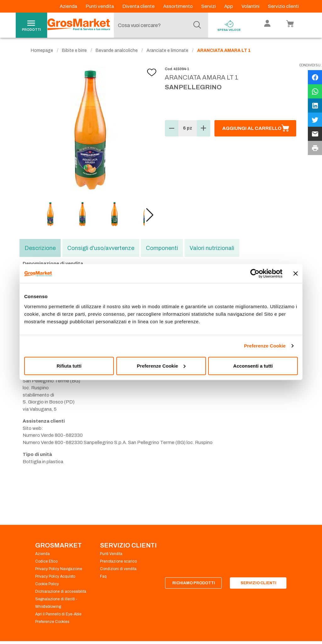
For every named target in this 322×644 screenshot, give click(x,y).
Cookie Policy (47, 584)
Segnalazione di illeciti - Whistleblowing (56, 603)
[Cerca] (197, 25)
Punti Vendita (111, 554)
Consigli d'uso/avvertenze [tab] (101, 248)
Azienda (69, 6)
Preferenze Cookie (265, 346)
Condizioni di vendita (118, 569)
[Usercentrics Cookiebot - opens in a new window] (255, 274)
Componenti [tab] (162, 248)
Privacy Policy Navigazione (59, 569)
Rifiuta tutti (69, 366)
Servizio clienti (283, 6)
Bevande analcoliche (117, 50)
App (229, 6)
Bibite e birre (74, 50)
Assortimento (178, 6)
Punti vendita (100, 6)
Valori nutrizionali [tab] (212, 248)
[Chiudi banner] (296, 274)
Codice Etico (46, 561)
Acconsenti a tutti (253, 366)
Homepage (42, 50)
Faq (103, 576)
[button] (150, 215)
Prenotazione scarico (118, 561)
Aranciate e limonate (167, 50)
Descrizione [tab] (40, 248)
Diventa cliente (139, 6)
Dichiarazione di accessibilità (61, 591)
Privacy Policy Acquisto (55, 576)
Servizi (209, 6)
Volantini (251, 6)
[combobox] (159, 25)
